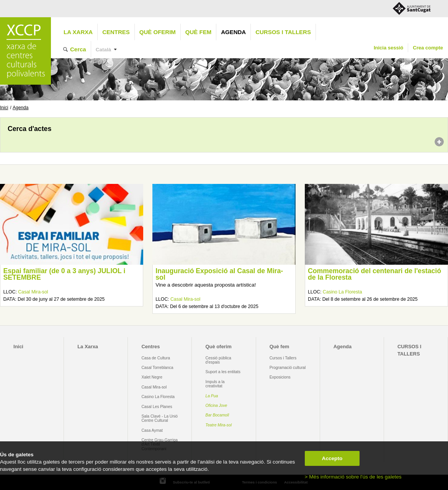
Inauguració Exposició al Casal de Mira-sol (219, 274)
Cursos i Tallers (283, 358)
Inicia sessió (388, 48)
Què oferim (158, 32)
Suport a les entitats (223, 372)
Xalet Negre (152, 377)
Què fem (198, 32)
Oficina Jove (217, 406)
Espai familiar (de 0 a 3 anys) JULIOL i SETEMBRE (64, 274)
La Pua (212, 396)
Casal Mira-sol (33, 292)
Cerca (78, 49)
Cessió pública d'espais (218, 360)
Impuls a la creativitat (215, 384)
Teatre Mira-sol (219, 425)
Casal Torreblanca (157, 368)
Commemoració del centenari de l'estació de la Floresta (374, 274)
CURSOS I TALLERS (283, 32)
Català (104, 50)
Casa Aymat (152, 430)
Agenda (233, 32)
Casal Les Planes (157, 407)
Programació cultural (288, 368)
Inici (4, 108)
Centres (116, 32)
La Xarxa (78, 32)
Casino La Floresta (343, 292)
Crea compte (428, 48)
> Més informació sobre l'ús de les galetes (353, 477)
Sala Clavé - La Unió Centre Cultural (159, 418)
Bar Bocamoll (217, 415)
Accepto (332, 458)
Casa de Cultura (156, 358)
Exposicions (280, 377)
